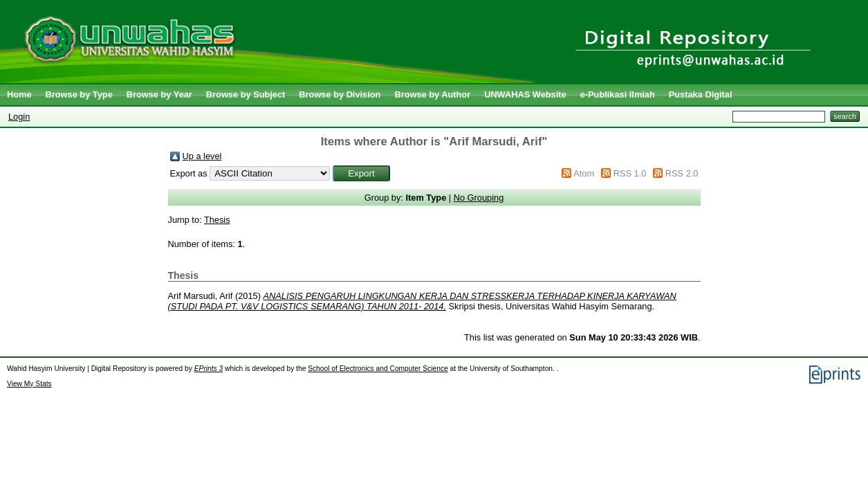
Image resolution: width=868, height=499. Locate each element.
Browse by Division (340, 94)
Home (19, 94)
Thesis (217, 220)
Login (19, 117)
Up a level (202, 156)
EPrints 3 (209, 369)
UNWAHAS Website (525, 94)
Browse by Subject (246, 94)
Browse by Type (79, 94)
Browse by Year (159, 94)
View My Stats (29, 384)
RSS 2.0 (682, 173)
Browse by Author (432, 94)
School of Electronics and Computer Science (378, 369)
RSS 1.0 (630, 173)
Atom (584, 173)
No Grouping (479, 198)
